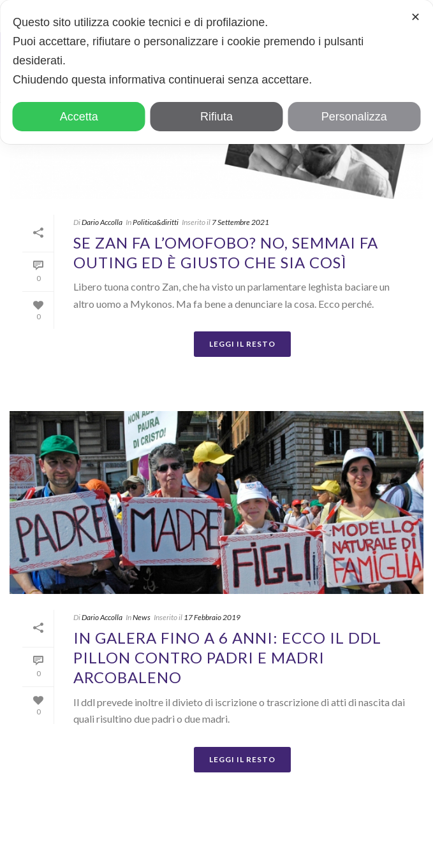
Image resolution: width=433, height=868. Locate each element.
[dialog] (216, 72)
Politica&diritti (156, 222)
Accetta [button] (79, 117)
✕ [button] (415, 17)
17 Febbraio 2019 (212, 617)
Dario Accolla (102, 222)
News (142, 617)
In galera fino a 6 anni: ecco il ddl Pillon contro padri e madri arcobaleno (227, 657)
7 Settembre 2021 (240, 222)
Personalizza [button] (354, 117)
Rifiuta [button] (216, 117)
